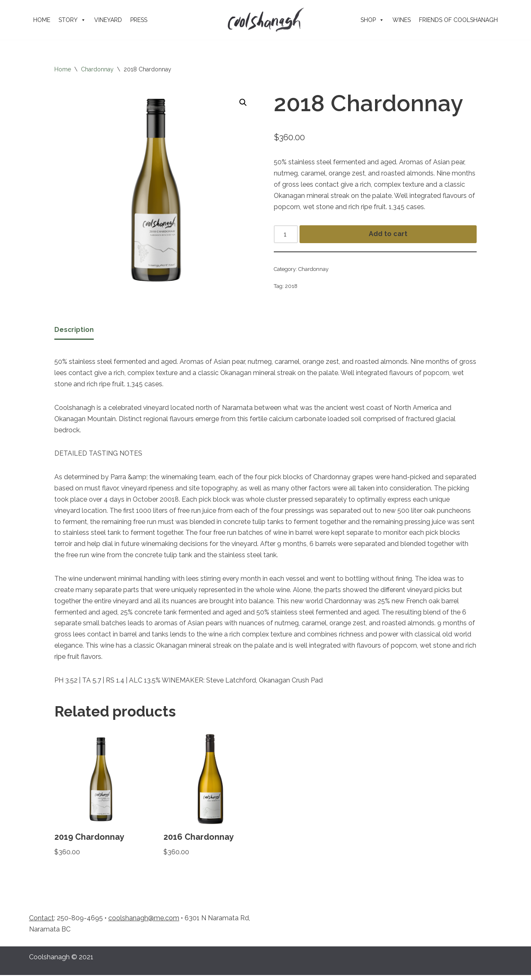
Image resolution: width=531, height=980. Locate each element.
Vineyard (108, 20)
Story (72, 20)
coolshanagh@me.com (144, 923)
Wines (402, 20)
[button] (243, 102)
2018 (291, 287)
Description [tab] (74, 331)
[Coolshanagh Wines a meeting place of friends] (265, 20)
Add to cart (388, 235)
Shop (372, 20)
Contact (41, 923)
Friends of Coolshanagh (458, 20)
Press (139, 20)
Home (42, 20)
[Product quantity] (286, 235)
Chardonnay (97, 69)
